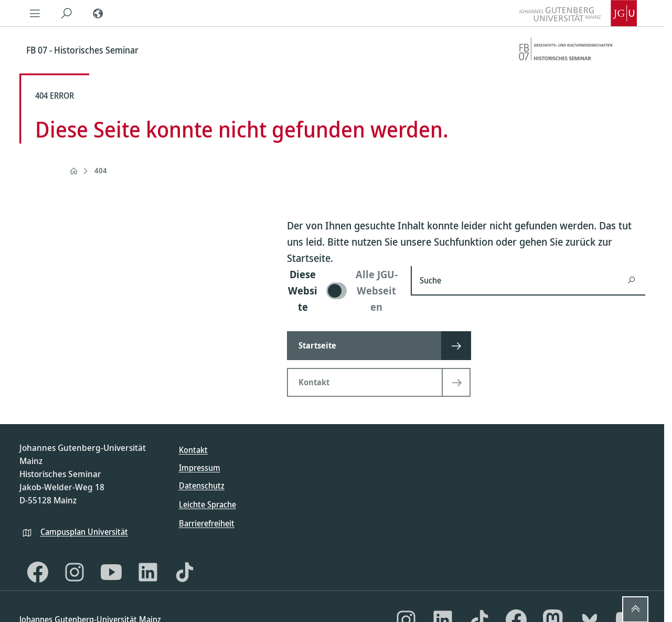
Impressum (200, 468)
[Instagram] (74, 572)
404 (101, 170)
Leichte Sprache (207, 504)
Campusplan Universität (84, 532)
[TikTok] (185, 572)
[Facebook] (38, 572)
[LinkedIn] (148, 572)
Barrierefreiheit (207, 523)
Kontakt (193, 450)
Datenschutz (202, 486)
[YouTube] (111, 572)
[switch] (343, 291)
